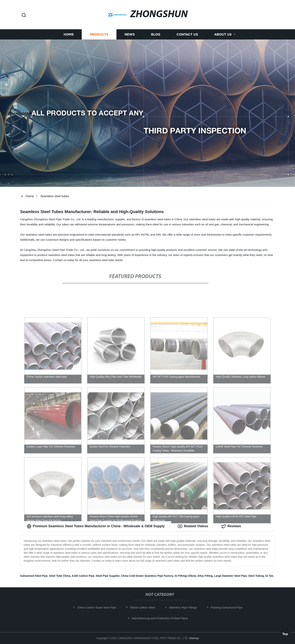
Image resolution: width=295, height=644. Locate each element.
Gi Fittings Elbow (185, 576)
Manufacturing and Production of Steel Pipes (161, 618)
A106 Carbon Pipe (83, 576)
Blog (156, 34)
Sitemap (194, 638)
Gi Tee (269, 576)
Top (285, 634)
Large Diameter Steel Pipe (231, 576)
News (130, 34)
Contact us (187, 34)
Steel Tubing (256, 576)
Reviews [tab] (231, 526)
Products (99, 34)
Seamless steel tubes (55, 196)
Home (69, 34)
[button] (24, 15)
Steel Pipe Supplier (108, 576)
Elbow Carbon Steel (144, 607)
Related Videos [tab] (193, 526)
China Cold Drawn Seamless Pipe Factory (147, 576)
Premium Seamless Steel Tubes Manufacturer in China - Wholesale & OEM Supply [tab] (96, 526)
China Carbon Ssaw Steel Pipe (98, 607)
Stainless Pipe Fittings (184, 607)
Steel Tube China (60, 576)
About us (223, 34)
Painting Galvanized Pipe (228, 607)
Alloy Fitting (205, 576)
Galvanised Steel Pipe (34, 576)
